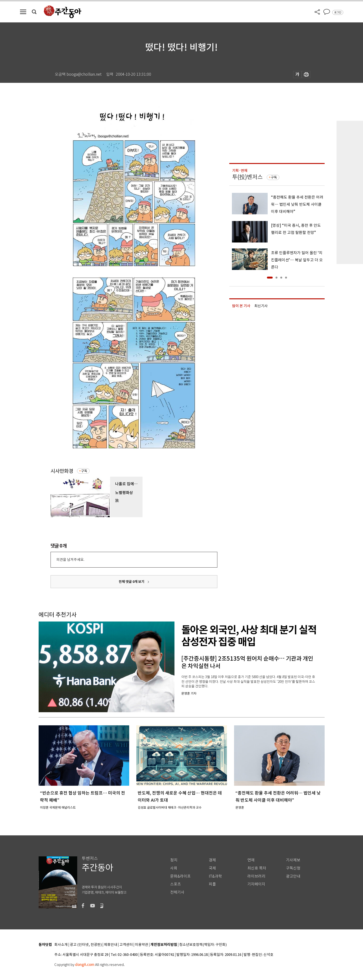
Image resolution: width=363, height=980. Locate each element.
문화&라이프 (180, 876)
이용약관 (142, 945)
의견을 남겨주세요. (70, 560)
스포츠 (176, 884)
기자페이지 (256, 884)
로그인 (338, 12)
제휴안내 (111, 945)
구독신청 (293, 868)
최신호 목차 (257, 868)
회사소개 (61, 945)
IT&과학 (215, 876)
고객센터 (126, 945)
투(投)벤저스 (247, 177)
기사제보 (293, 860)
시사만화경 (62, 471)
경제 (212, 860)
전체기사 (177, 892)
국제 (212, 868)
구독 (84, 471)
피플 (212, 884)
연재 (251, 860)
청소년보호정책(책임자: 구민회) (203, 945)
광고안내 (293, 876)
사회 (174, 868)
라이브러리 (256, 876)
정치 (174, 860)
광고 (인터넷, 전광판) (86, 945)
